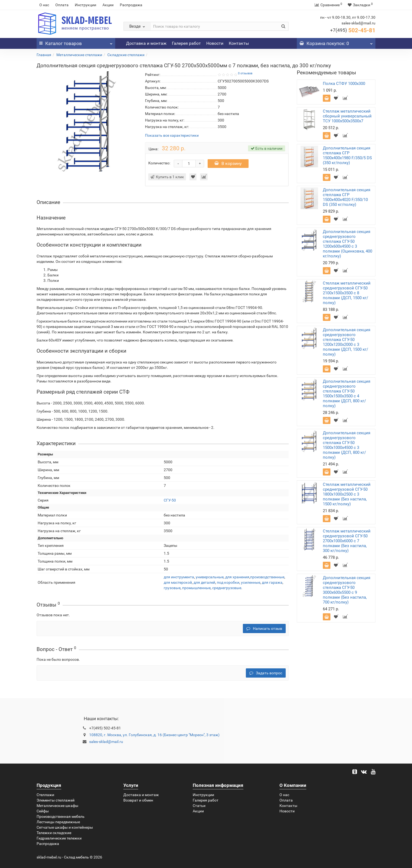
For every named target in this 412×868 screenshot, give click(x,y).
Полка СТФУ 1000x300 (344, 84)
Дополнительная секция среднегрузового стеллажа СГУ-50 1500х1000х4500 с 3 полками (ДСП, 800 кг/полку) (347, 445)
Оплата (62, 5)
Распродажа (131, 5)
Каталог (76, 42)
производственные (267, 577)
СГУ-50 (170, 500)
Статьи (199, 806)
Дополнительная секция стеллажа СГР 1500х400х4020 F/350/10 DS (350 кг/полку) (347, 197)
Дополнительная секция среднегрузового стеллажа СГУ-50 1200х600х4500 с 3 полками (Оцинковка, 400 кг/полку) (347, 244)
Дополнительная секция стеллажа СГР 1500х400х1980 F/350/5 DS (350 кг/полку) (347, 155)
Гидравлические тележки (59, 838)
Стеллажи (45, 795)
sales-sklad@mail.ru (106, 742)
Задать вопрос (266, 673)
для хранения (237, 577)
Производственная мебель (61, 816)
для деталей (204, 582)
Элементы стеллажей (56, 800)
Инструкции (86, 5)
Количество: (159, 163)
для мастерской (178, 582)
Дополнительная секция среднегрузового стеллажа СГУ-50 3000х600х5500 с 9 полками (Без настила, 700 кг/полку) (347, 590)
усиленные (251, 582)
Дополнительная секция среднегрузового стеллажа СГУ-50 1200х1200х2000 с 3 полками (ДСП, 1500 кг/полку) (347, 342)
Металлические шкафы (57, 806)
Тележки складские (54, 833)
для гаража (272, 582)
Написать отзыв (264, 628)
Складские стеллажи (126, 55)
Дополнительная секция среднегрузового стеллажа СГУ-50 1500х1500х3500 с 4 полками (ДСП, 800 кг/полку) (347, 394)
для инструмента (179, 577)
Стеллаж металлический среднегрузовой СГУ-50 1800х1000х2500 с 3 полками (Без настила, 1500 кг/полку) (347, 494)
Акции (108, 5)
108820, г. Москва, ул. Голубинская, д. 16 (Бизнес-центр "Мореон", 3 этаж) (154, 735)
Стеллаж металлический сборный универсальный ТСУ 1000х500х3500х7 (347, 116)
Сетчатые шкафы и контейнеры (65, 827)
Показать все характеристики (172, 135)
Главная (44, 55)
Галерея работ (186, 43)
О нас (44, 5)
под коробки (228, 582)
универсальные (210, 577)
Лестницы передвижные (58, 822)
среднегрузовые (227, 588)
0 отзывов (245, 73)
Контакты (239, 43)
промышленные (196, 588)
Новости (215, 43)
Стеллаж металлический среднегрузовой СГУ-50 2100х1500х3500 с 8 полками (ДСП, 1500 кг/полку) (347, 293)
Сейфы (43, 811)
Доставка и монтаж (146, 43)
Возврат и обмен (138, 800)
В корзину (228, 163)
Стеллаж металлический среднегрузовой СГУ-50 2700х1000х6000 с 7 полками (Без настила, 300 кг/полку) (347, 541)
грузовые (172, 588)
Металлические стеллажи (79, 55)
